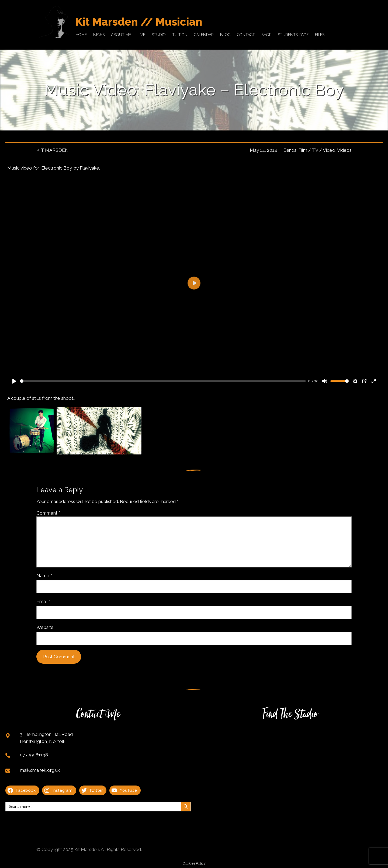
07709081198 (34, 755)
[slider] (163, 381)
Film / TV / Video (317, 150)
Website (45, 627)
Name (44, 576)
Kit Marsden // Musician (139, 22)
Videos (344, 150)
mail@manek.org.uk (40, 770)
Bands (290, 150)
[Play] (14, 381)
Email (43, 601)
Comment (48, 513)
